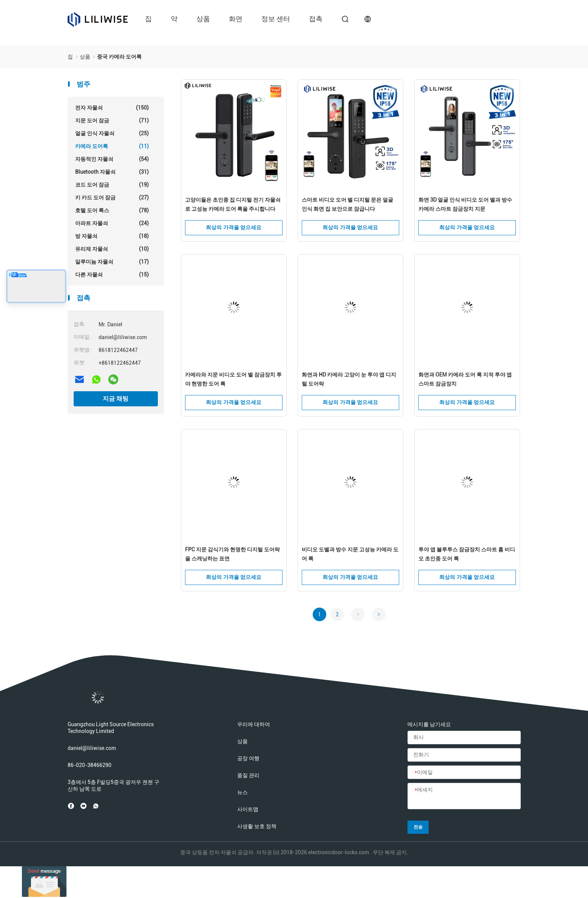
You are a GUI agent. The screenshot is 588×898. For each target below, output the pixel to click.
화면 (236, 19)
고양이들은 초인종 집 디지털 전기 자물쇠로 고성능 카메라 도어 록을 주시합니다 (233, 204)
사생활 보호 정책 (257, 826)
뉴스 (242, 792)
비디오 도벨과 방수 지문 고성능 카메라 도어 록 (350, 554)
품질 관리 (248, 775)
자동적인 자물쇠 (112, 159)
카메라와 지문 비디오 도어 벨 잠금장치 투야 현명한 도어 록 (233, 379)
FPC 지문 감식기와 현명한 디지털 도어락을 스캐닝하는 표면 (232, 554)
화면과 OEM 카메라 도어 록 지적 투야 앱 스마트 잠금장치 (465, 379)
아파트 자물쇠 (112, 223)
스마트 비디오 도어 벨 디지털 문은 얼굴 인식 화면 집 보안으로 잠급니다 (347, 204)
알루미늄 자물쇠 (112, 262)
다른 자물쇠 (112, 275)
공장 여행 (248, 758)
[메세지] (464, 796)
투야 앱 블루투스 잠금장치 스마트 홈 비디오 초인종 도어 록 (467, 554)
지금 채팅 (116, 399)
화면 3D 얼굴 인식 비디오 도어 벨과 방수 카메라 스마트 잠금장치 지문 (465, 204)
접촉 (316, 19)
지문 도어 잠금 (112, 120)
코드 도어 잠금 (112, 185)
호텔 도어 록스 (112, 210)
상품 (203, 19)
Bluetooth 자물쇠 (112, 172)
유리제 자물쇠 (112, 249)
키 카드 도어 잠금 (112, 197)
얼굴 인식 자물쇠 (112, 133)
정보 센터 (276, 19)
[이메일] (464, 773)
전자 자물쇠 (112, 108)
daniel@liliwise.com (92, 748)
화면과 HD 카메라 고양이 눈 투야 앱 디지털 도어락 (349, 379)
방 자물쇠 (112, 236)
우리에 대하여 (254, 724)
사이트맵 (248, 809)
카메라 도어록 (112, 146)
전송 (418, 827)
